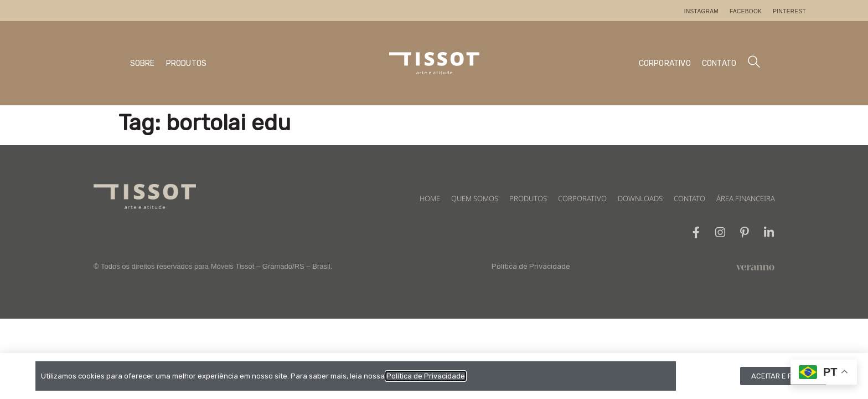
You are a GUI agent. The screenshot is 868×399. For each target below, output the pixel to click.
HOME (430, 198)
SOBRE (143, 63)
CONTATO (719, 63)
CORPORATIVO (665, 63)
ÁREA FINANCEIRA (746, 198)
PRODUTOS (187, 63)
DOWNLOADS (640, 198)
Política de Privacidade (531, 266)
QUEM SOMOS (475, 198)
